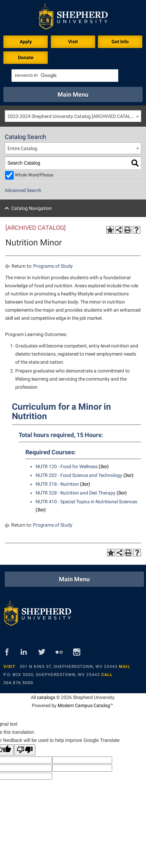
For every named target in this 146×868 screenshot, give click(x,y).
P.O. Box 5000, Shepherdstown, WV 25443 (52, 675)
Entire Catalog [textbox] (22, 148)
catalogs (46, 697)
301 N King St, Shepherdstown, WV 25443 (69, 667)
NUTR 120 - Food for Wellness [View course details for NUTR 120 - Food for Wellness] (67, 466)
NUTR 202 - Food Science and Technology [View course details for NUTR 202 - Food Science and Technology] (79, 475)
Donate (26, 57)
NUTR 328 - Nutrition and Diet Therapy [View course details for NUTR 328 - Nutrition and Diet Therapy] (76, 493)
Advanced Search (23, 190)
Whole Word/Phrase (34, 175)
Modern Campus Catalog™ (85, 705)
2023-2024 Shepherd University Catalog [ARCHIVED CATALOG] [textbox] (73, 116)
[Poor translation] (25, 750)
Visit (73, 42)
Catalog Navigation (32, 208)
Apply (26, 42)
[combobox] (73, 116)
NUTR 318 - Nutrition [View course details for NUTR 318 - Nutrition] (57, 484)
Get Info (120, 42)
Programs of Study (53, 266)
